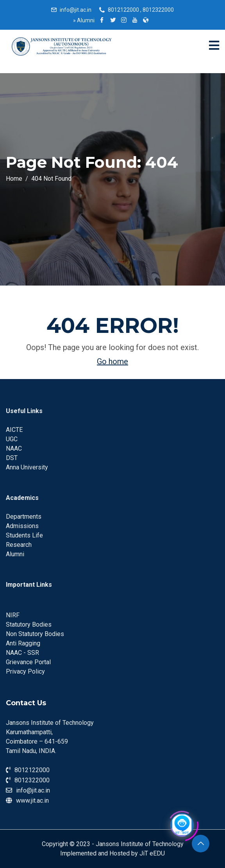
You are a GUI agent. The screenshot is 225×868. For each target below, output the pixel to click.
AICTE (14, 430)
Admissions (22, 526)
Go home (112, 361)
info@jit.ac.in (76, 10)
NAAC (14, 448)
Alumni (84, 20)
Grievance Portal (28, 662)
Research (19, 545)
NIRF (13, 615)
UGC (12, 439)
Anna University (27, 467)
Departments (24, 517)
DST (12, 458)
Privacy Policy (25, 671)
